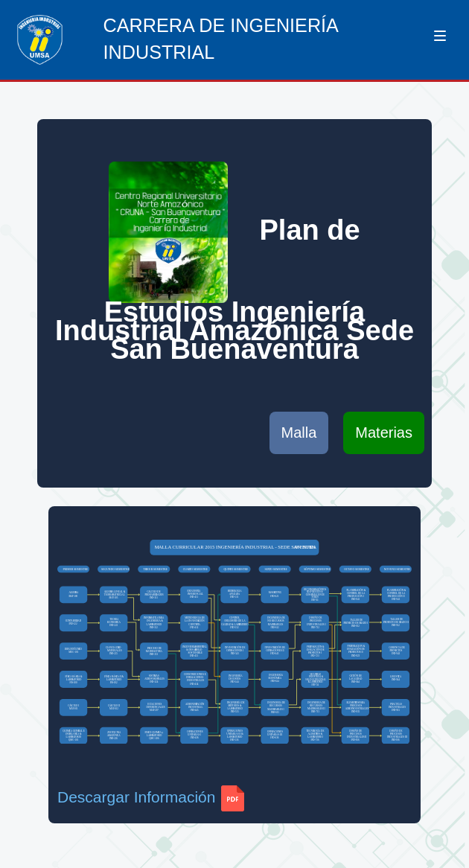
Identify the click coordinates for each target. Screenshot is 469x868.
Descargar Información (151, 797)
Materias (384, 433)
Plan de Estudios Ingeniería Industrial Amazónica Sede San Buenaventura (234, 263)
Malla (299, 433)
